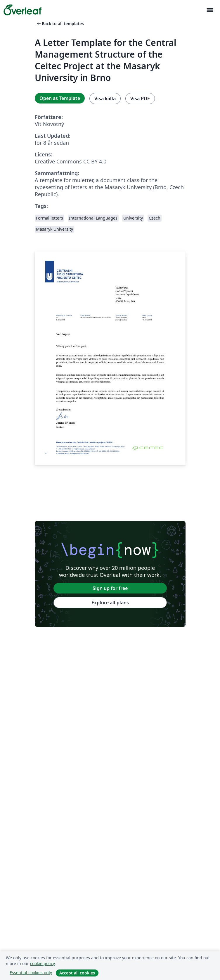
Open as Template (60, 98)
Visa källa (105, 99)
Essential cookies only (31, 973)
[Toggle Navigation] (210, 10)
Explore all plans (110, 603)
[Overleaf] (22, 10)
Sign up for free (110, 588)
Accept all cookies (77, 973)
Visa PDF (140, 99)
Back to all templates (60, 24)
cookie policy (42, 963)
